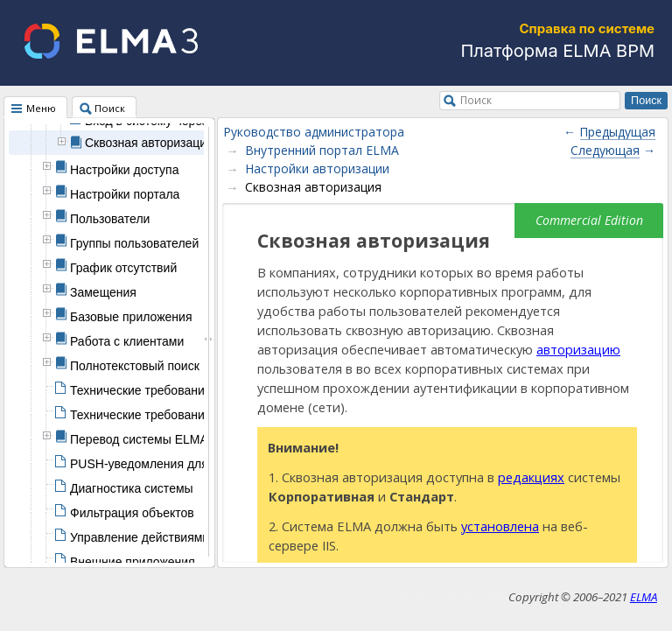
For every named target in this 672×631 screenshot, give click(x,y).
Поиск (476, 100)
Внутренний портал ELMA (322, 150)
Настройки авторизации (317, 168)
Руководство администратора (314, 132)
